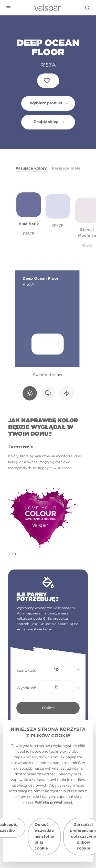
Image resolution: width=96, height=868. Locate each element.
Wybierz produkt (49, 103)
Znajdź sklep (49, 122)
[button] (8, 8)
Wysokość (26, 688)
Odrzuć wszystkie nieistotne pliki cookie (44, 836)
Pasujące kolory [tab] (31, 168)
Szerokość (26, 670)
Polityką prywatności (53, 802)
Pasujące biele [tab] (66, 168)
